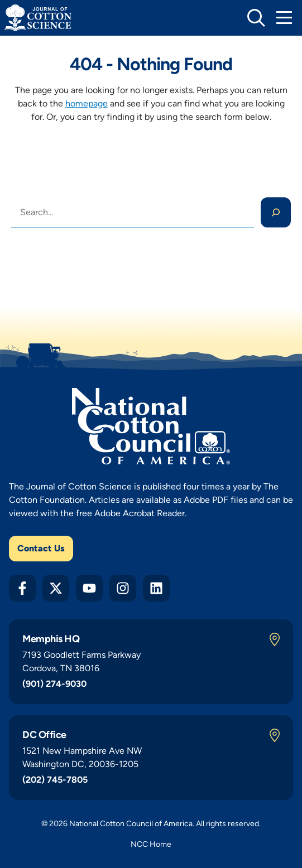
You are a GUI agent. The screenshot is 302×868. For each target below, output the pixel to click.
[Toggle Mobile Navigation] (284, 18)
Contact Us (41, 548)
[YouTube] (89, 588)
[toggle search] (256, 18)
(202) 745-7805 (55, 780)
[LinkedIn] (156, 588)
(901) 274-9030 (54, 684)
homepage (87, 103)
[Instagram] (123, 588)
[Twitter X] (56, 588)
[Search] (276, 212)
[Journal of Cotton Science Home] (38, 18)
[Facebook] (22, 588)
